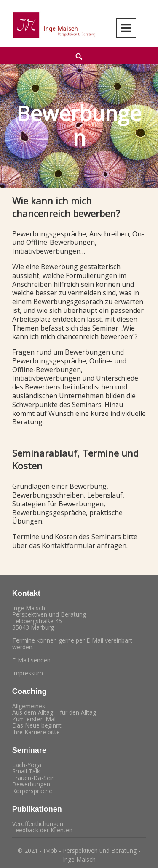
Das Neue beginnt (37, 725)
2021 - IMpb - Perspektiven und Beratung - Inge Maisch (82, 855)
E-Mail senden (31, 660)
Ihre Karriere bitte (36, 732)
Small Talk (26, 771)
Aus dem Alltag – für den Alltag (54, 712)
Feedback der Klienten (42, 830)
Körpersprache (32, 791)
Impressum (28, 673)
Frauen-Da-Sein (33, 778)
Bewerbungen (31, 784)
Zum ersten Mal (34, 719)
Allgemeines (29, 706)
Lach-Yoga (27, 765)
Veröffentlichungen (38, 824)
